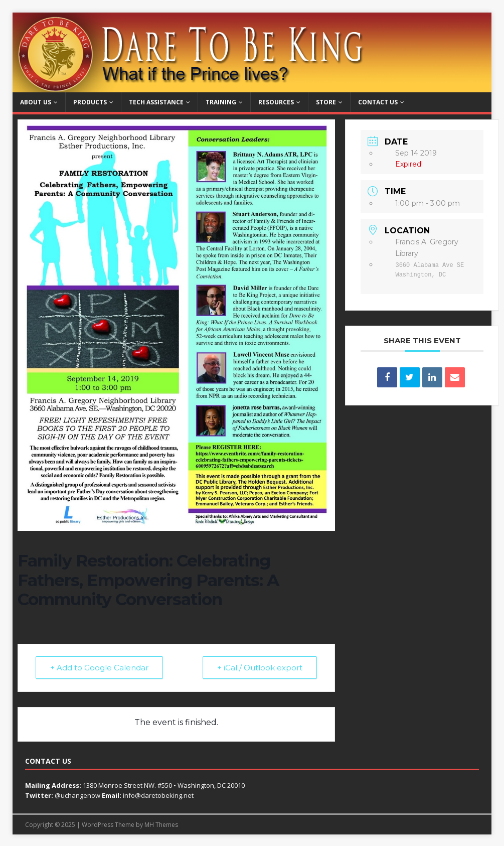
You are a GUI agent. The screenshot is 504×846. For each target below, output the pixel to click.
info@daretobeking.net (158, 795)
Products (90, 102)
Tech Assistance (156, 102)
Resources (276, 102)
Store (326, 102)
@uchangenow (77, 795)
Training (221, 102)
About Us (36, 102)
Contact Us (378, 102)
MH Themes (161, 825)
